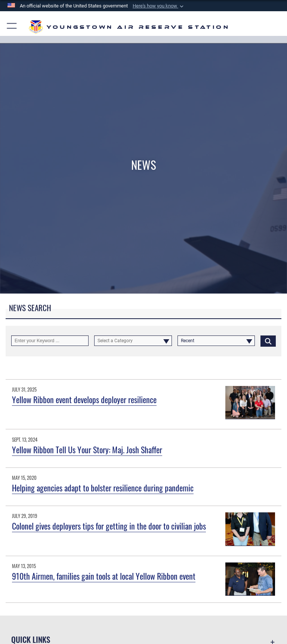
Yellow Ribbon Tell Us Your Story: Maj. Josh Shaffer (87, 450)
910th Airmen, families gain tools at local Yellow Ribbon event (104, 576)
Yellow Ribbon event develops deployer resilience (84, 399)
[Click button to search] (268, 341)
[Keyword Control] (50, 341)
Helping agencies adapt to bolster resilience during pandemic (103, 488)
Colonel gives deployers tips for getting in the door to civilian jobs (109, 526)
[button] (159, 6)
